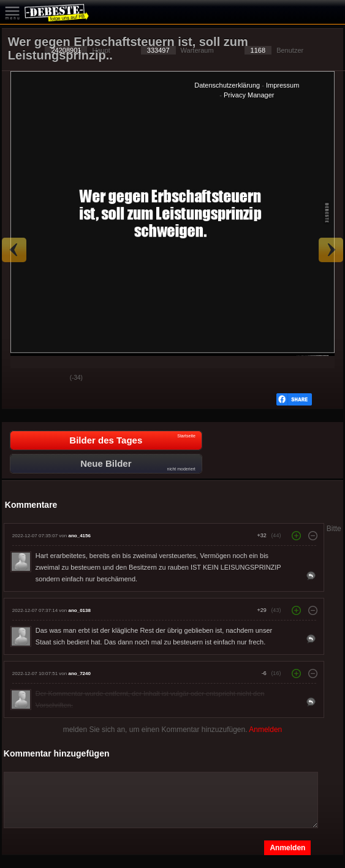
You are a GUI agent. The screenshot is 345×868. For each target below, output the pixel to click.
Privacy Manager (249, 95)
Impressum (282, 85)
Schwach (51, 379)
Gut (21, 379)
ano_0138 (79, 610)
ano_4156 (79, 536)
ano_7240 (79, 674)
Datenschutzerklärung (227, 85)
